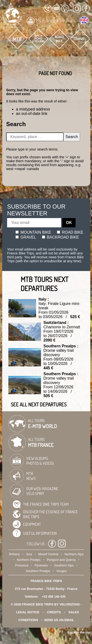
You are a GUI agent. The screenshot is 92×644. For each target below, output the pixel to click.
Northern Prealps (29, 560)
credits (54, 612)
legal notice (28, 612)
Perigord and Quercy (61, 560)
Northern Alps (74, 554)
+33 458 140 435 (53, 597)
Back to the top (79, 632)
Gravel (26, 237)
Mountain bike (33, 232)
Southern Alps (64, 565)
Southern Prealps (38, 571)
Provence (22, 565)
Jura (29, 554)
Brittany (14, 554)
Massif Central (48, 554)
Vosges (62, 571)
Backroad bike (60, 237)
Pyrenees (41, 565)
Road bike (70, 232)
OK (69, 223)
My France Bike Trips (51, 21)
